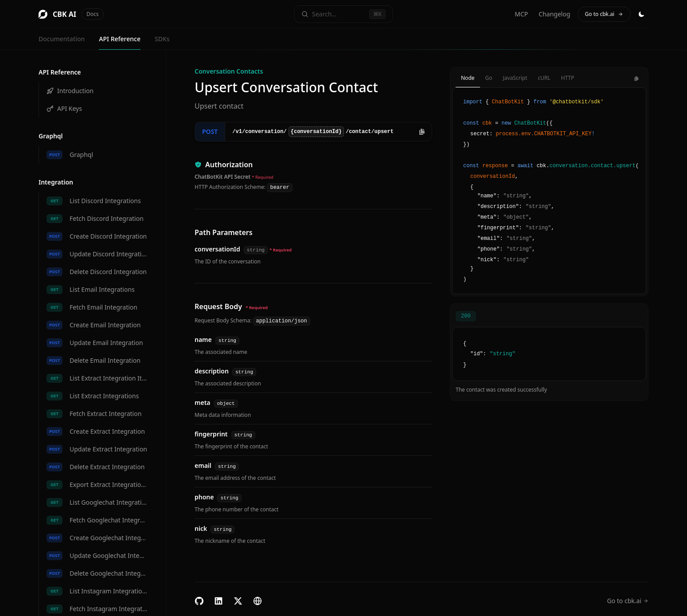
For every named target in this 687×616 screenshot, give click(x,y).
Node (468, 78)
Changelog (554, 14)
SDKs (162, 39)
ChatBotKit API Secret (222, 177)
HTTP (568, 78)
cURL (544, 78)
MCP (521, 14)
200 (466, 316)
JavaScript (515, 78)
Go (489, 78)
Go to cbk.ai (604, 14)
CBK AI (71, 14)
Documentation (62, 39)
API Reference (120, 39)
